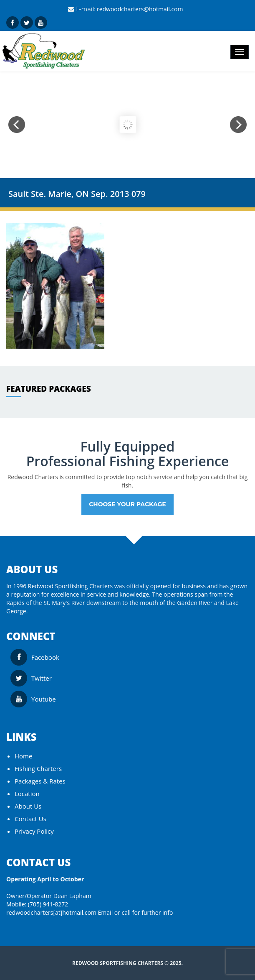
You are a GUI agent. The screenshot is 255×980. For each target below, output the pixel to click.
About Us (28, 806)
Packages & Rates (40, 781)
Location (27, 794)
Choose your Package (127, 504)
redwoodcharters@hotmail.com (140, 9)
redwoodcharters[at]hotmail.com (51, 912)
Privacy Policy (34, 831)
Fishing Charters (38, 768)
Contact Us (30, 819)
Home (23, 756)
